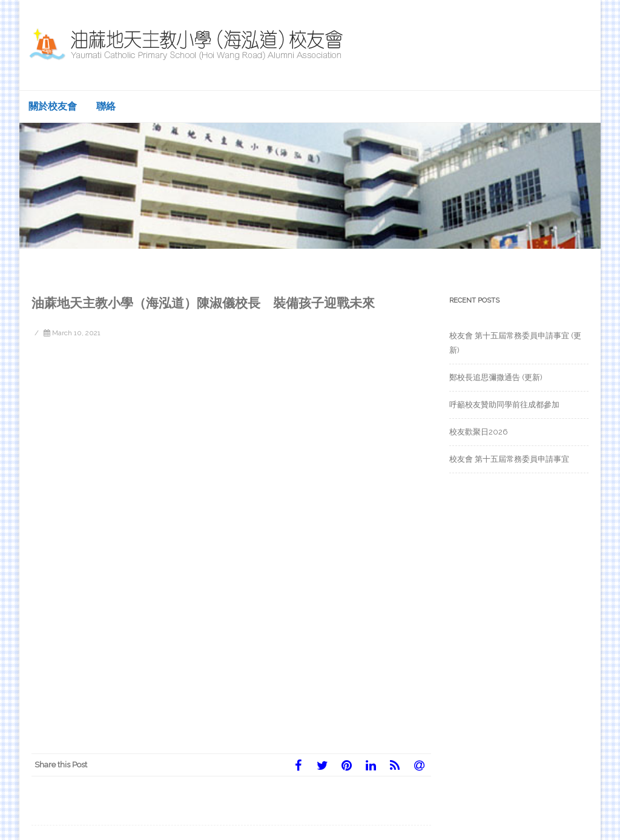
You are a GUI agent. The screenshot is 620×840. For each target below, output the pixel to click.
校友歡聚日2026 (479, 432)
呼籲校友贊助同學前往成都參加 (504, 405)
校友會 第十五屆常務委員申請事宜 (509, 459)
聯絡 (106, 106)
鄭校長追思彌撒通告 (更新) (496, 377)
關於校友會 (53, 106)
